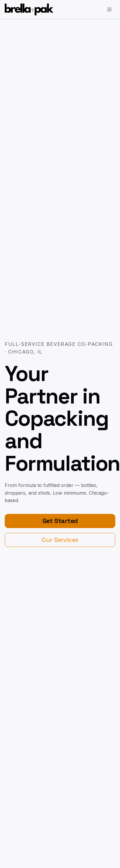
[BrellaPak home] (29, 9)
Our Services (60, 540)
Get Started (60, 521)
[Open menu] (109, 9)
